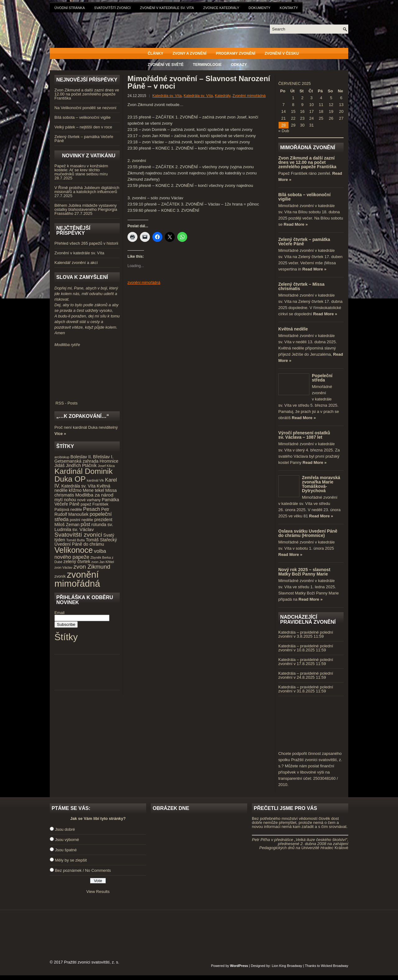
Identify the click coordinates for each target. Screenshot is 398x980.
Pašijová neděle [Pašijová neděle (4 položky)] (68, 510)
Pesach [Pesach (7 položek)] (92, 509)
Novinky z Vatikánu (89, 156)
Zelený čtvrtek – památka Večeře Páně (84, 139)
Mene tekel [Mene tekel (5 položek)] (93, 490)
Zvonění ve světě (166, 65)
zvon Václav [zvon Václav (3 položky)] (63, 567)
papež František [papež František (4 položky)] (94, 504)
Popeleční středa (322, 378)
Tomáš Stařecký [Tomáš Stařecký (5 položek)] (101, 540)
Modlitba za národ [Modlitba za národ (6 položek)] (94, 495)
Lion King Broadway (287, 966)
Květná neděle (293, 329)
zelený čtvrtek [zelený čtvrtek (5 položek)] (77, 562)
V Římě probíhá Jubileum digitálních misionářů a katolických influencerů (87, 190)
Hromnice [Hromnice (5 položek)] (109, 461)
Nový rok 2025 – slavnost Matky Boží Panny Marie (304, 572)
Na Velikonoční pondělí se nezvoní (85, 108)
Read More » (296, 224)
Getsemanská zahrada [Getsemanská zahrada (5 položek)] (76, 461)
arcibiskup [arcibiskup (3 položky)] (62, 457)
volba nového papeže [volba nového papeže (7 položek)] (80, 554)
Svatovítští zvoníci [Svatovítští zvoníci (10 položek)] (78, 535)
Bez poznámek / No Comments (83, 870)
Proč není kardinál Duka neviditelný (86, 427)
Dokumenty (259, 8)
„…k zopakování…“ (83, 416)
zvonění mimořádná (144, 283)
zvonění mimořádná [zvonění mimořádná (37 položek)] (77, 579)
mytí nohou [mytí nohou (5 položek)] (65, 500)
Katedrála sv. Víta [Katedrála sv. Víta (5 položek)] (78, 486)
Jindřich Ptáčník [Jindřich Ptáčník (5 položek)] (81, 465)
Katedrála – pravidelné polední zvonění (306, 634)
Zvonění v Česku (282, 53)
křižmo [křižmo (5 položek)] (75, 490)
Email (60, 613)
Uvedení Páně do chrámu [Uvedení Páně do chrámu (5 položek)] (79, 544)
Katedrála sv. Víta (167, 96)
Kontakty (289, 8)
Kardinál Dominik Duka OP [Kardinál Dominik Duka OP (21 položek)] (83, 475)
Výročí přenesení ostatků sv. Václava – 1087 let (304, 435)
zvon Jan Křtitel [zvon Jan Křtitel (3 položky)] (103, 562)
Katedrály (223, 96)
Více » (60, 434)
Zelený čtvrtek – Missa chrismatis (301, 286)
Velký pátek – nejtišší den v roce (83, 127)
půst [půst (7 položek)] (85, 524)
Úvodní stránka (70, 8)
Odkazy (239, 65)
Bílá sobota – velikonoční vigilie (83, 117)
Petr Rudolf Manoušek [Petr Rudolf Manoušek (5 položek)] (82, 512)
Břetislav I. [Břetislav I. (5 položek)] (103, 457)
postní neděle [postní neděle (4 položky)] (81, 520)
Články (155, 53)
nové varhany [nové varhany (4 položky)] (89, 500)
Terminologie (207, 65)
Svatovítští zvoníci (112, 8)
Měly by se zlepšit (71, 860)
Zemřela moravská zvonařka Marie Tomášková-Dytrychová (321, 484)
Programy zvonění (236, 53)
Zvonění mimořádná (249, 96)
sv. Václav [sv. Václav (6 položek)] (83, 529)
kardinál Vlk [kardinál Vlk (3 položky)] (95, 480)
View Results (98, 892)
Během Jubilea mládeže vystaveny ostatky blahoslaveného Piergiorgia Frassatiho (86, 209)
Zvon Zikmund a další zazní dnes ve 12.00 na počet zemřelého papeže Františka (87, 94)
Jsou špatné (66, 850)
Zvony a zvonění (190, 53)
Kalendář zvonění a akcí (76, 263)
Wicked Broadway (335, 966)
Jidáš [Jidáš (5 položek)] (60, 465)
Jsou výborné (67, 840)
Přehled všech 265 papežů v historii (86, 243)
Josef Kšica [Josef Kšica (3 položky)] (106, 466)
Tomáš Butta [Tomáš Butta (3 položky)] (75, 540)
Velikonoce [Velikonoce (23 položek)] (74, 550)
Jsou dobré (65, 829)
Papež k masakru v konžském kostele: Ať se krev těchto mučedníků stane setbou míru (81, 170)
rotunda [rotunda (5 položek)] (99, 525)
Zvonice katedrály (221, 8)
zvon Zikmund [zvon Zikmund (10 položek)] (92, 567)
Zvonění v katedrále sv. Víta (167, 8)
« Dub (284, 131)
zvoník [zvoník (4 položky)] (60, 576)
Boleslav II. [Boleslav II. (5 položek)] (81, 457)
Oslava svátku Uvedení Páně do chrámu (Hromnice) (308, 533)
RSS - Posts (87, 401)
